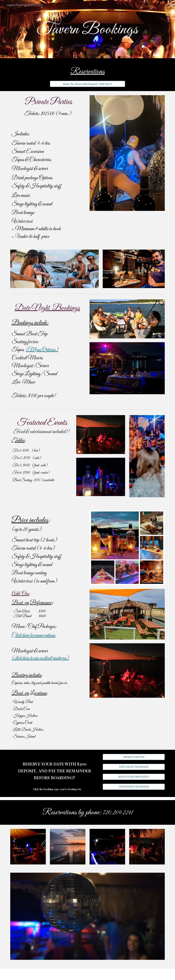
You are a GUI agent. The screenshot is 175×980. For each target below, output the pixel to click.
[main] (88, 29)
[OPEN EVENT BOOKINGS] (134, 787)
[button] (171, 5)
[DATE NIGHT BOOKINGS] (134, 767)
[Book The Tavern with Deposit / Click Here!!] (88, 84)
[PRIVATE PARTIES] (134, 757)
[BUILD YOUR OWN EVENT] (134, 777)
